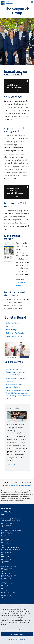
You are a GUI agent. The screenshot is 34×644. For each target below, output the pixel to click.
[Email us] (2, 515)
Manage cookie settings (17, 639)
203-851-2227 (7, 570)
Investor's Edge (11, 330)
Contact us (22, 306)
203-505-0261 (7, 525)
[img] (17, 41)
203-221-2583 (8, 560)
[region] (17, 624)
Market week (11, 326)
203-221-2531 (8, 585)
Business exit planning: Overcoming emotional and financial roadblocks (16, 372)
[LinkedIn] (4, 527)
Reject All (17, 629)
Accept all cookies (17, 634)
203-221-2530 (8, 524)
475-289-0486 (7, 535)
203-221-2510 (8, 594)
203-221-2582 (8, 551)
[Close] (31, 606)
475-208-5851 (7, 552)
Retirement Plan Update (15, 333)
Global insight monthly (14, 336)
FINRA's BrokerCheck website (20, 486)
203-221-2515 (8, 568)
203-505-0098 (7, 544)
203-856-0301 (7, 578)
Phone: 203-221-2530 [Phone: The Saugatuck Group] (7, 513)
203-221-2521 (8, 542)
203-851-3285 (7, 587)
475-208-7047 (7, 561)
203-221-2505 (8, 534)
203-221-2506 (8, 577)
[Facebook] (4, 515)
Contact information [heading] (7, 509)
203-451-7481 (7, 596)
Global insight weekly (14, 323)
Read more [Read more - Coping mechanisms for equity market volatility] (11, 464)
